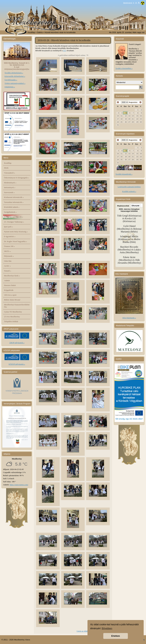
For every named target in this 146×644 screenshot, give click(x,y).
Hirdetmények (10, 183)
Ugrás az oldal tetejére (85, 631)
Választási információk (14, 217)
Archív (7, 266)
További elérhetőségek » (14, 73)
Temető (8, 271)
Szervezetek (9, 192)
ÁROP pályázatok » (17, 343)
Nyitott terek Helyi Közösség (16, 232)
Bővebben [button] (107, 628)
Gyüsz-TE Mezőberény (13, 312)
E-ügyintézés (10, 236)
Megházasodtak (123, 206)
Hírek (6, 168)
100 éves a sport (10, 295)
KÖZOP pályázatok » (17, 364)
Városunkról (10, 173)
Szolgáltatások (10, 212)
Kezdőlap (31, 32)
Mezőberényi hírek (12, 276)
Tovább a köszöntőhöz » (124, 68)
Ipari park (9, 227)
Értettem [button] (116, 636)
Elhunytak (136, 206)
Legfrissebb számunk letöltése (129, 187)
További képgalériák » (124, 174)
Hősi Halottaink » (129, 318)
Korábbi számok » (129, 191)
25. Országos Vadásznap (14, 222)
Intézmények (10, 187)
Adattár (7, 280)
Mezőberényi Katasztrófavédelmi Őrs (17, 306)
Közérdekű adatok (12, 207)
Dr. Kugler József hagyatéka (16, 241)
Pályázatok (9, 256)
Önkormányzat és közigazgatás (17, 178)
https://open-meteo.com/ (19, 485)
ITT (65, 51)
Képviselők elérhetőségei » (15, 76)
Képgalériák (9, 290)
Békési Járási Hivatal (12, 300)
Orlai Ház (8, 261)
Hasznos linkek (10, 285)
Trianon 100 (9, 246)
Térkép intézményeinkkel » (15, 83)
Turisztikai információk (14, 202)
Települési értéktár (11, 321)
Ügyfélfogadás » (11, 80)
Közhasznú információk (14, 197)
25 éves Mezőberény (12, 317)
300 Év (8, 251)
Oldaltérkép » (10, 87)
